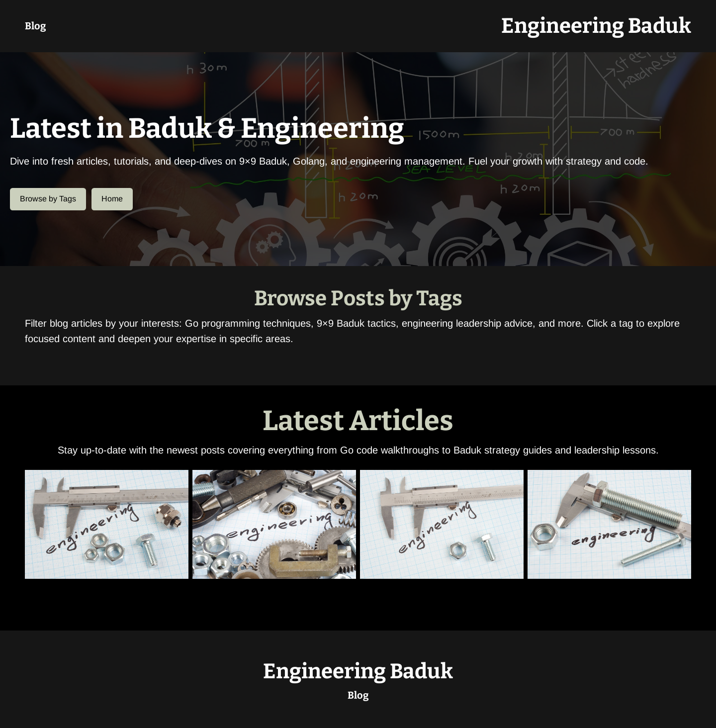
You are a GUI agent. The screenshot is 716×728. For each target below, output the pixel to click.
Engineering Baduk (596, 26)
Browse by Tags (48, 199)
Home (112, 199)
